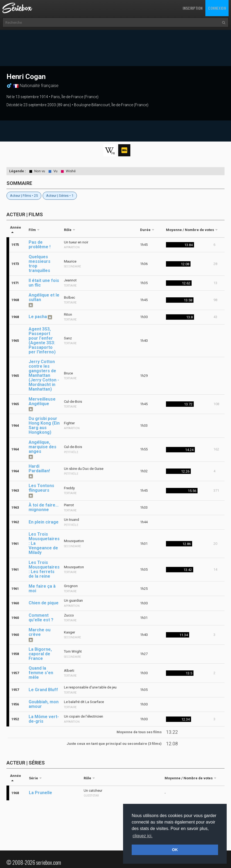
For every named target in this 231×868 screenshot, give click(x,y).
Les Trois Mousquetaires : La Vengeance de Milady (44, 543)
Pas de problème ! (40, 244)
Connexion (217, 8)
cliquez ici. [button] (142, 836)
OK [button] (175, 850)
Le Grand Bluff (43, 690)
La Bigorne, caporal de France (40, 654)
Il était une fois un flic (44, 283)
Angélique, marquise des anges (43, 447)
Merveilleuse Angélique (42, 401)
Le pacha (38, 317)
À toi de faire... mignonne (44, 507)
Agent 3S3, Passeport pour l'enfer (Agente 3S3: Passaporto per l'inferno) (42, 340)
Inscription (193, 8)
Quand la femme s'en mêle (41, 673)
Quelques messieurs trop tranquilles (40, 264)
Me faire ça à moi (42, 588)
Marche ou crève (40, 632)
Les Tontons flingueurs (41, 488)
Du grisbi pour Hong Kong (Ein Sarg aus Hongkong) (44, 425)
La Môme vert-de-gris (44, 719)
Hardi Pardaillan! (39, 469)
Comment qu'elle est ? (41, 618)
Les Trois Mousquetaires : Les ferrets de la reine (44, 569)
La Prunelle (40, 793)
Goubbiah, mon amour (44, 704)
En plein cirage (44, 522)
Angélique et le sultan (44, 297)
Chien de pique (44, 603)
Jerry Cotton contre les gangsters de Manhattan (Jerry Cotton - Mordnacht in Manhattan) (44, 375)
